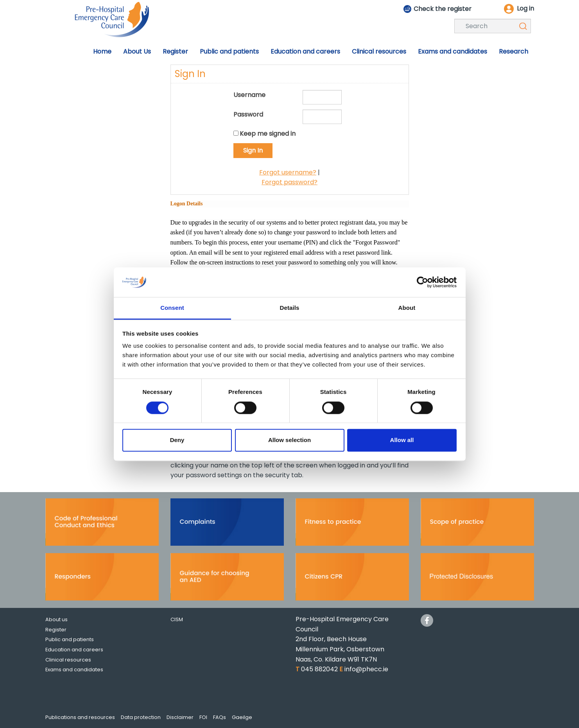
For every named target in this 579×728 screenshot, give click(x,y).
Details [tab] (290, 308)
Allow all (402, 440)
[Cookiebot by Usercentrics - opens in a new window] (422, 282)
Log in (525, 8)
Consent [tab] (172, 308)
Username (249, 95)
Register (56, 630)
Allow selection (289, 440)
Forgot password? (289, 182)
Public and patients (70, 639)
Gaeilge (242, 717)
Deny (177, 440)
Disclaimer (180, 717)
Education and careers (74, 650)
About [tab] (407, 308)
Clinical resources (68, 660)
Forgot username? (288, 172)
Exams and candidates (74, 670)
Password (248, 114)
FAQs (220, 717)
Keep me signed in (268, 134)
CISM (177, 619)
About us (56, 619)
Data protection (141, 717)
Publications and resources (80, 717)
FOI (203, 717)
